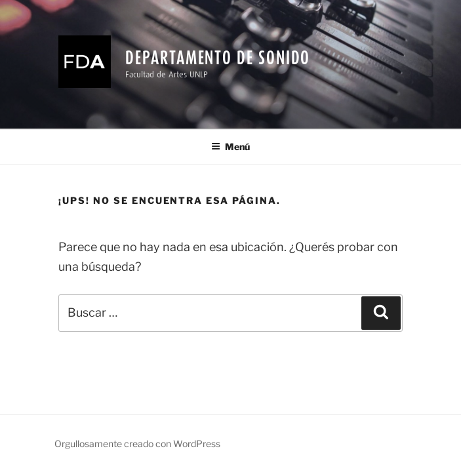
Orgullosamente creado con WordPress (137, 444)
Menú (230, 147)
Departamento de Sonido (218, 57)
